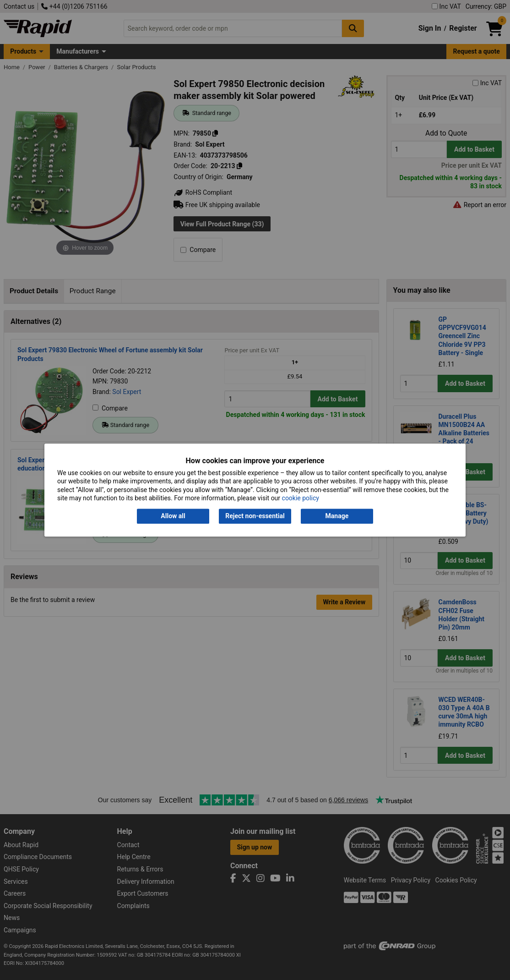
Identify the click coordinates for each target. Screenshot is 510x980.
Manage (337, 516)
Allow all (173, 516)
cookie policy (301, 498)
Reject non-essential (255, 516)
